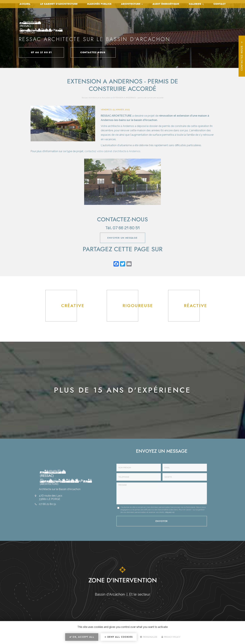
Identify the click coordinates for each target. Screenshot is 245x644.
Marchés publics (99, 4)
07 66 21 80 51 (41, 52)
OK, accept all (82, 637)
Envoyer (162, 521)
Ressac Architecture (91, 98)
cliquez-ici (170, 512)
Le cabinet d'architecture (59, 4)
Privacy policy (171, 637)
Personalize (149, 637)
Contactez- (93, 52)
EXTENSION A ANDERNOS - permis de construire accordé (138, 98)
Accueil (25, 4)
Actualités (106, 98)
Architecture (132, 4)
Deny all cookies (119, 637)
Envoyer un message (122, 238)
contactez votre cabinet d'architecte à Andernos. (113, 151)
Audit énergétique (166, 4)
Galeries (196, 4)
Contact (219, 4)
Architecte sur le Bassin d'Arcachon (58, 489)
